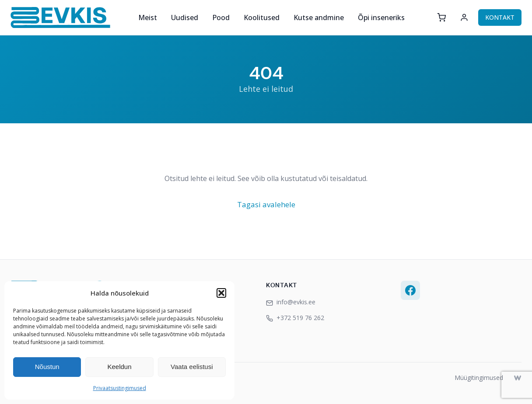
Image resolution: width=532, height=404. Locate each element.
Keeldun (119, 367)
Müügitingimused (479, 378)
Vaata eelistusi (192, 367)
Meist (148, 17)
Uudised (185, 17)
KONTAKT (500, 17)
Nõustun (47, 367)
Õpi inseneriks (381, 17)
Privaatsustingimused (120, 388)
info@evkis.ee (291, 302)
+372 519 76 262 (295, 318)
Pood (221, 17)
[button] (221, 293)
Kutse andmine (319, 17)
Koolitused (262, 17)
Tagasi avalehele (266, 204)
